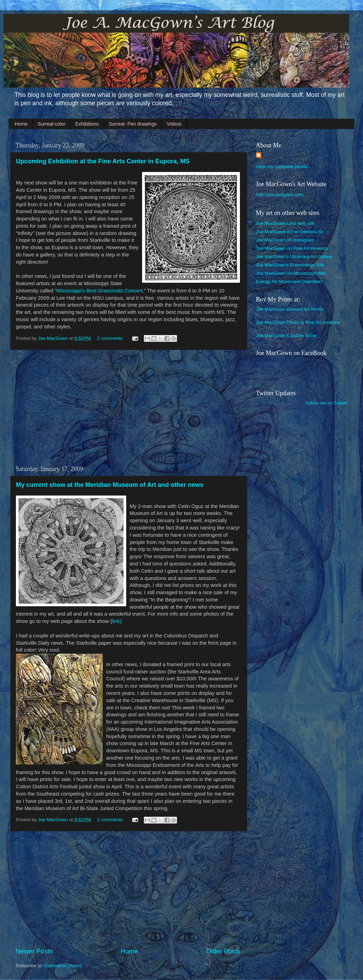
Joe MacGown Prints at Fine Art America (298, 322)
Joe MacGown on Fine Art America (292, 248)
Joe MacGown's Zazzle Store (286, 335)
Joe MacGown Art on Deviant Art (290, 232)
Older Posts (223, 951)
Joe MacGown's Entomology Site (290, 265)
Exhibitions (87, 124)
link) (117, 621)
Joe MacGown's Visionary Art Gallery (294, 257)
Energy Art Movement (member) (289, 282)
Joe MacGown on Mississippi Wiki (291, 273)
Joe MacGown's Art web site (285, 223)
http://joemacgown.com (280, 195)
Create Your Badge (272, 376)
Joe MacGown (268, 363)
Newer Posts (34, 951)
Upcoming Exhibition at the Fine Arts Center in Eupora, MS (103, 161)
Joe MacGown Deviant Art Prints (289, 309)
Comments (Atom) (63, 966)
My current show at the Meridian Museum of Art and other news (110, 485)
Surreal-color (52, 124)
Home (21, 124)
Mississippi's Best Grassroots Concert (99, 291)
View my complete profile (282, 167)
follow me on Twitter (327, 403)
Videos (174, 124)
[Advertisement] (128, 408)
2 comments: (111, 338)
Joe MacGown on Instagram (285, 240)
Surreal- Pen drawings (133, 124)
